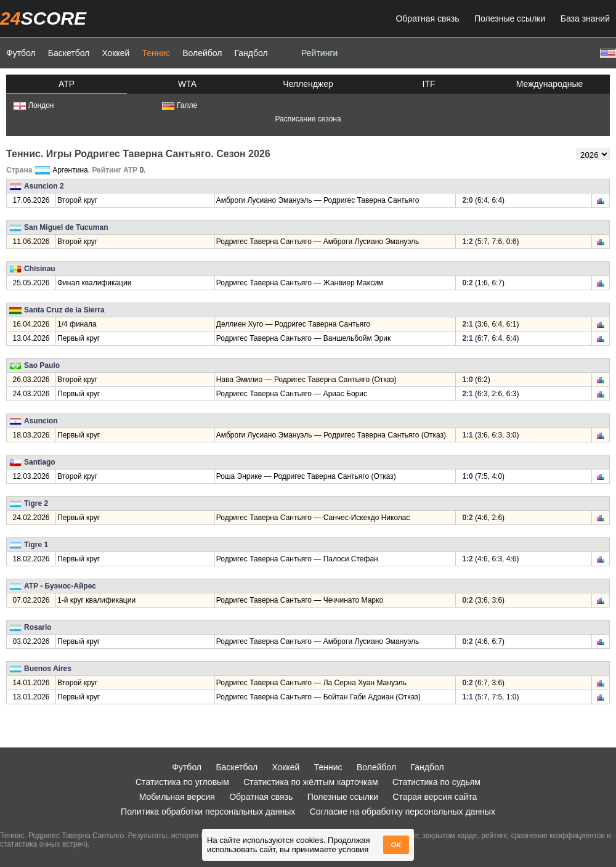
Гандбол (251, 53)
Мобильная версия (177, 797)
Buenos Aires (48, 669)
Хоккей (115, 53)
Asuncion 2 (44, 186)
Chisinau (40, 269)
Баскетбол (69, 53)
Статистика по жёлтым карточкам (311, 782)
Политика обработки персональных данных (208, 812)
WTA (187, 84)
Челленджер (308, 84)
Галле (180, 105)
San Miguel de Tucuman (66, 227)
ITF (429, 84)
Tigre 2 (36, 503)
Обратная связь (427, 18)
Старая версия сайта (435, 797)
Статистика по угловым (182, 782)
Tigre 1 (36, 545)
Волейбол (202, 53)
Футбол (21, 53)
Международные (550, 84)
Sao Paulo (42, 365)
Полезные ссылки (510, 18)
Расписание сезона (308, 119)
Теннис (156, 53)
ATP (67, 84)
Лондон (34, 105)
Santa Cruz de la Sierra (64, 310)
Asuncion (41, 421)
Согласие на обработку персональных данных (403, 812)
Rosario (38, 627)
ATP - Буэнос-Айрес (60, 586)
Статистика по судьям (436, 782)
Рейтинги (319, 53)
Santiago (40, 462)
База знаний (585, 18)
